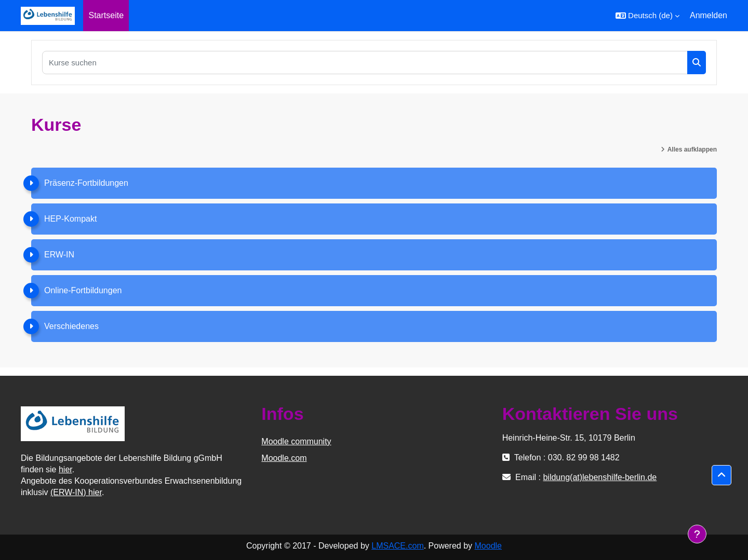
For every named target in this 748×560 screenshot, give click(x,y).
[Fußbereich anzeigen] (697, 534)
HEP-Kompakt (70, 219)
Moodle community (296, 441)
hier (65, 469)
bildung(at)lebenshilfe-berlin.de (600, 477)
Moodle (488, 546)
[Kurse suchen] (365, 63)
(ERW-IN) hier (76, 492)
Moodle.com (284, 458)
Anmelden (709, 15)
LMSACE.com (397, 546)
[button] (647, 16)
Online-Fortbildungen (83, 290)
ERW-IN (59, 255)
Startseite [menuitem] (106, 15)
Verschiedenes (71, 326)
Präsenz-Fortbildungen (86, 183)
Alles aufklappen (692, 149)
